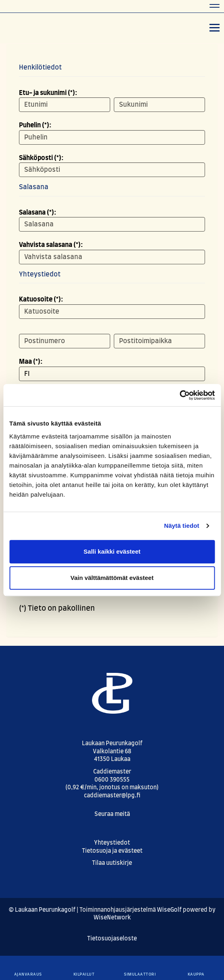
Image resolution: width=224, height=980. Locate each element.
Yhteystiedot (112, 843)
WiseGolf (169, 910)
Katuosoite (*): (41, 299)
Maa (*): (31, 362)
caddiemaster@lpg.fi (112, 796)
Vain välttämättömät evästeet (112, 578)
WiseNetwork (112, 918)
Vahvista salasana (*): (51, 245)
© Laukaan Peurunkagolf (42, 910)
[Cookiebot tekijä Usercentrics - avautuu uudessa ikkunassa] (179, 395)
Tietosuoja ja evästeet (112, 851)
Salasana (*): (38, 213)
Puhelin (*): (35, 125)
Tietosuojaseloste (112, 939)
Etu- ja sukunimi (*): (48, 93)
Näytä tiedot (182, 526)
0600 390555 (112, 780)
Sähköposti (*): (41, 158)
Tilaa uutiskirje (112, 863)
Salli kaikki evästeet (112, 551)
